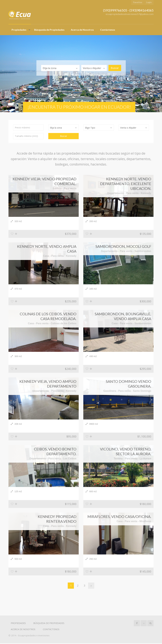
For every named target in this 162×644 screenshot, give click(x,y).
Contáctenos (108, 30)
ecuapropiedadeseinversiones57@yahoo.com (130, 14)
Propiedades (19, 30)
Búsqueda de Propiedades (49, 30)
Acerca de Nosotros (82, 30)
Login (149, 2)
